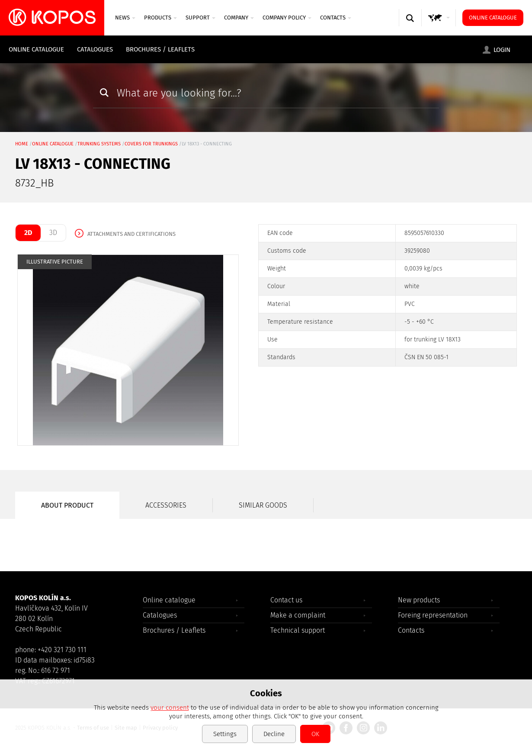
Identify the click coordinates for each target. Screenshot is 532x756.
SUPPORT (200, 18)
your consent (170, 708)
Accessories (166, 505)
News (125, 18)
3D (53, 233)
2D (28, 233)
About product (67, 505)
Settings (225, 734)
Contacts (336, 18)
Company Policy (287, 18)
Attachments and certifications (131, 234)
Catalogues (95, 49)
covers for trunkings (151, 144)
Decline (274, 734)
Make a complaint (298, 615)
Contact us (286, 600)
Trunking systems (99, 144)
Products (160, 18)
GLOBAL (439, 26)
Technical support (298, 630)
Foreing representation (433, 615)
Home (22, 144)
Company (239, 18)
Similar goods (263, 505)
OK (315, 734)
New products (419, 600)
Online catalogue (493, 18)
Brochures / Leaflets (160, 49)
